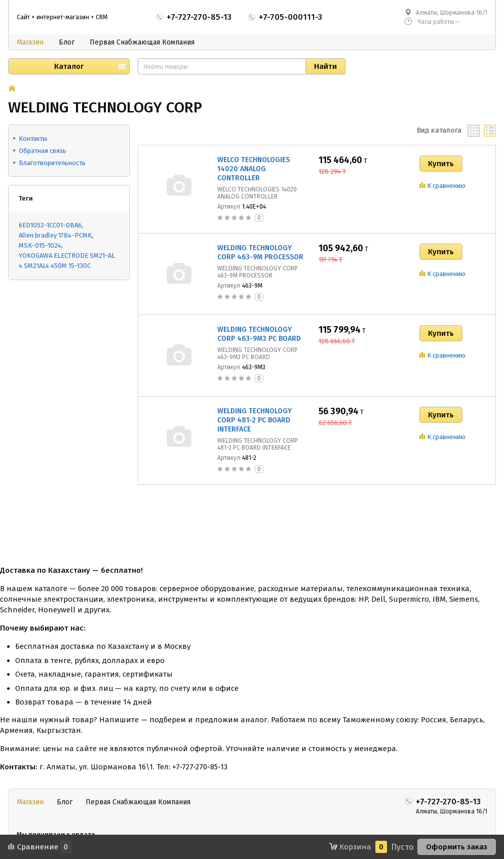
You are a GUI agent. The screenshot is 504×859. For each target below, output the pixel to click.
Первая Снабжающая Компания (142, 42)
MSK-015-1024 (40, 245)
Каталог (69, 66)
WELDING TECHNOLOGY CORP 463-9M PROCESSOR (260, 252)
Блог (67, 42)
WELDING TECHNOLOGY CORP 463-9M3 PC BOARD (259, 334)
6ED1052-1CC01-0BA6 (50, 225)
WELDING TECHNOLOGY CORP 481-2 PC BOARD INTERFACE (255, 420)
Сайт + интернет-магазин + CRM (62, 17)
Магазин (30, 42)
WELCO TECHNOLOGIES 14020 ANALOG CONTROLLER (254, 169)
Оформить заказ (457, 847)
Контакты (33, 139)
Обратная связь (43, 151)
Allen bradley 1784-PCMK (55, 235)
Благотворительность (52, 163)
